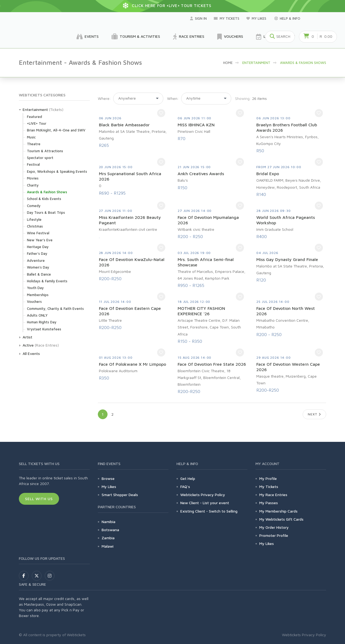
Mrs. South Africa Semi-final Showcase (206, 262)
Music (31, 137)
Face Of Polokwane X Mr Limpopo (132, 364)
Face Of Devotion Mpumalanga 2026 (208, 220)
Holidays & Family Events (47, 281)
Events (88, 37)
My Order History (274, 527)
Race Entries (189, 37)
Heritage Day (38, 247)
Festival (33, 164)
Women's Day (38, 267)
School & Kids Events (44, 199)
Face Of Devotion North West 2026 (286, 311)
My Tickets (227, 18)
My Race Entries (273, 495)
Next (314, 414)
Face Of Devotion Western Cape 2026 (288, 367)
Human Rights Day (42, 322)
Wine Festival (38, 233)
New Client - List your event (205, 503)
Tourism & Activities (136, 37)
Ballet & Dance (39, 274)
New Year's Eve (40, 240)
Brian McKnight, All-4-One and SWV (56, 130)
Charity (33, 185)
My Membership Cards (278, 511)
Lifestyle (34, 219)
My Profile (268, 478)
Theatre (34, 144)
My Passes (269, 503)
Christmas (35, 226)
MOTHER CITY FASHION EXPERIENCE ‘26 (201, 311)
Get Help (188, 478)
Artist (27, 337)
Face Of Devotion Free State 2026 (212, 364)
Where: (104, 98)
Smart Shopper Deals (120, 495)
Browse (108, 478)
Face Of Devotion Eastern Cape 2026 (130, 311)
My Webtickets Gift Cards (281, 519)
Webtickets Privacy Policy (203, 495)
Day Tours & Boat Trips (46, 212)
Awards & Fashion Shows (47, 192)
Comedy (34, 206)
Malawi (108, 546)
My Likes (257, 18)
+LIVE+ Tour (37, 123)
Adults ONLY (37, 315)
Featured (34, 117)
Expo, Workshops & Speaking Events (57, 171)
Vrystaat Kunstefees (44, 329)
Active (28, 345)
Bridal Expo (268, 174)
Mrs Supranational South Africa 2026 (130, 176)
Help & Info (287, 18)
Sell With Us (39, 499)
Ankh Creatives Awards (201, 174)
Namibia (108, 522)
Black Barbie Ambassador (124, 125)
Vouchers (230, 37)
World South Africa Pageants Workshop (286, 220)
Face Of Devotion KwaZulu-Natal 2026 (132, 262)
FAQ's (185, 487)
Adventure (36, 260)
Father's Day (37, 253)
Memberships (38, 295)
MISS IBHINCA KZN (196, 125)
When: (173, 98)
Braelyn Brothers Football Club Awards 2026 (287, 127)
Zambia (108, 538)
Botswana (110, 530)
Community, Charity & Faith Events (55, 309)
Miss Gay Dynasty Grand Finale (287, 259)
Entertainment (35, 109)
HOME (228, 63)
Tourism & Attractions (45, 151)
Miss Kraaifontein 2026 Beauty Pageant (130, 220)
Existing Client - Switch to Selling (209, 511)
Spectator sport (40, 158)
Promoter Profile (274, 535)
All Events (31, 353)
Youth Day (35, 288)
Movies (33, 178)
